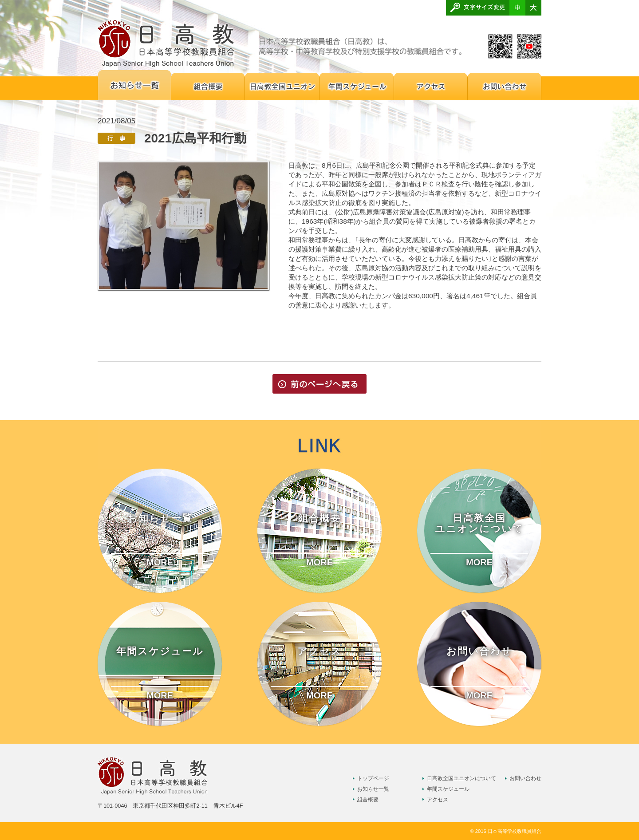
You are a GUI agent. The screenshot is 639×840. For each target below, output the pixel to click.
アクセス (438, 800)
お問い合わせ (525, 778)
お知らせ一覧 (373, 789)
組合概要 (368, 800)
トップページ (373, 778)
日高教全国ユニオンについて (461, 778)
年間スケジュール (448, 789)
